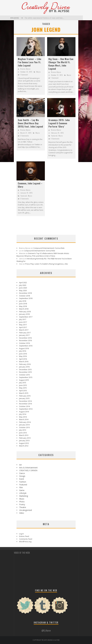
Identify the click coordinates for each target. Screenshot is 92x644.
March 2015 (24, 393)
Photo (22, 502)
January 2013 (24, 440)
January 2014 (24, 425)
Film (21, 487)
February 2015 (25, 396)
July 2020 (23, 285)
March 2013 (24, 435)
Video (22, 513)
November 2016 (25, 340)
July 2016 (23, 351)
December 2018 (25, 293)
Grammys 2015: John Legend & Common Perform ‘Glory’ (59, 123)
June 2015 (23, 385)
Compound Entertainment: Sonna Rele (49, 248)
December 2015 (25, 369)
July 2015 (23, 383)
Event (22, 479)
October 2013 (24, 427)
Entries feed (24, 536)
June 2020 (23, 288)
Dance (22, 473)
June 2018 (23, 304)
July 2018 (23, 301)
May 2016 (23, 356)
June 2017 (23, 322)
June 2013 (23, 433)
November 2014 (25, 404)
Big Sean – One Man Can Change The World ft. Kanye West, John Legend (61, 64)
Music (38, 72)
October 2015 (24, 375)
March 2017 (24, 330)
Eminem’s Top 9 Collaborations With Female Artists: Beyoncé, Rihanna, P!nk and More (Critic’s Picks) (43, 255)
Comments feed (26, 539)
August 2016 (24, 348)
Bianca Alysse (25, 69)
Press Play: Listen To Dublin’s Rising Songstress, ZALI (47, 264)
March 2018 (24, 309)
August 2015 (24, 380)
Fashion (23, 482)
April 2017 (23, 327)
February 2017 (25, 333)
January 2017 (24, 335)
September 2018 (26, 298)
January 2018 (24, 314)
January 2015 (24, 398)
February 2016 (25, 364)
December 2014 (25, 401)
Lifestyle (23, 493)
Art (20, 465)
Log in (21, 534)
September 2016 (26, 346)
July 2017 (23, 319)
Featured (54, 136)
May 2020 (23, 290)
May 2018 (23, 306)
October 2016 (24, 343)
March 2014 (24, 419)
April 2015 (23, 391)
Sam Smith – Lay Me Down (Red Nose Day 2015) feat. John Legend (30, 123)
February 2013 (25, 438)
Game (22, 490)
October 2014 (24, 406)
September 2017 (26, 317)
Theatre (23, 507)
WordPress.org (25, 542)
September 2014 (26, 409)
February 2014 (25, 422)
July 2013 (23, 430)
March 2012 (24, 446)
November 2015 (25, 372)
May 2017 (23, 325)
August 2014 (24, 412)
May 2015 (23, 388)
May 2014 (23, 417)
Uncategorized (26, 510)
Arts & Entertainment (28, 468)
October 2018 (24, 296)
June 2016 (23, 354)
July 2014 (23, 414)
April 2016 (23, 359)
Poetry (22, 504)
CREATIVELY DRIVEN (28, 470)
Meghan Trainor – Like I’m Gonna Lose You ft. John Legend (30, 62)
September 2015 (26, 377)
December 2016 (25, 338)
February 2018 (25, 312)
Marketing (24, 496)
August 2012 (24, 443)
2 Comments (25, 136)
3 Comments (55, 139)
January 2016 (24, 367)
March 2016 (24, 361)
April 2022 (23, 283)
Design (22, 476)
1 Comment (24, 75)
